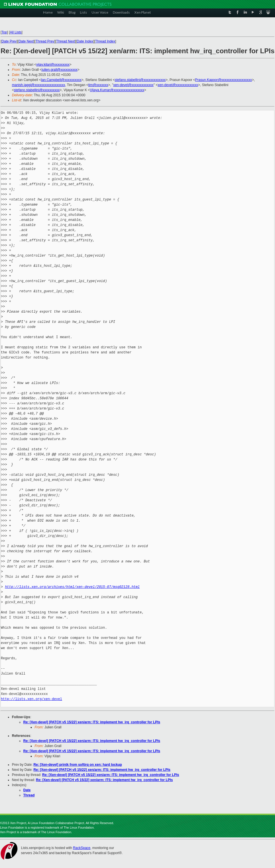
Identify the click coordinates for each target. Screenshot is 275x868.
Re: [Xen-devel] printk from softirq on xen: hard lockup (78, 765)
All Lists (16, 32)
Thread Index (105, 41)
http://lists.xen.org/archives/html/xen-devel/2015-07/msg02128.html (72, 587)
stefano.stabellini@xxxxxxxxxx (37, 90)
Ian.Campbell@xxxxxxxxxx (61, 80)
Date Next (26, 41)
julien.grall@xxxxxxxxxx (60, 70)
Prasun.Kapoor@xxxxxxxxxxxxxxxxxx (223, 80)
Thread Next (65, 41)
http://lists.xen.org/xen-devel (31, 699)
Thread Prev (45, 41)
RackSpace (82, 848)
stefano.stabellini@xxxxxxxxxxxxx (140, 80)
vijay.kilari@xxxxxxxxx (53, 65)
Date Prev (9, 41)
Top (4, 32)
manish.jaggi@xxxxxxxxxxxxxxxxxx (39, 85)
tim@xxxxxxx (98, 85)
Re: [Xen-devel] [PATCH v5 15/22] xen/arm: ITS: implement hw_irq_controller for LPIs (92, 722)
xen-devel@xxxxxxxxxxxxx (133, 85)
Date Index (85, 41)
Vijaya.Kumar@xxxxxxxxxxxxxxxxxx (117, 90)
